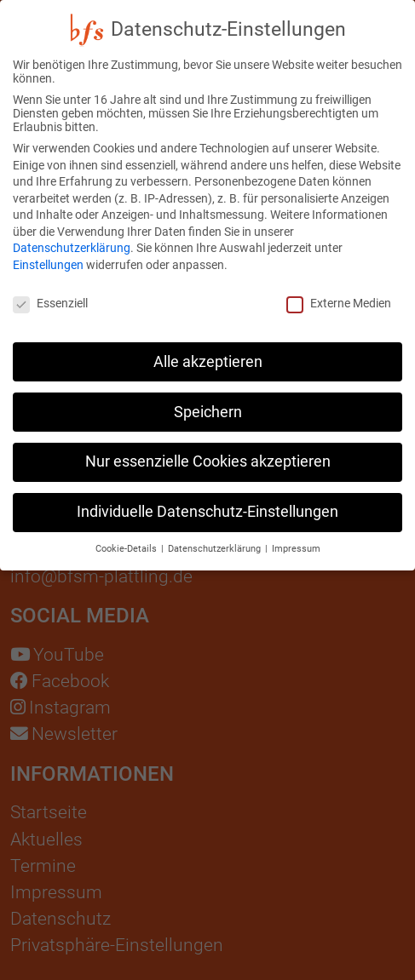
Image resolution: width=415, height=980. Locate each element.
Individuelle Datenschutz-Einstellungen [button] (207, 502)
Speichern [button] (208, 402)
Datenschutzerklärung (72, 238)
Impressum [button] (296, 539)
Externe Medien (339, 294)
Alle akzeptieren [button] (208, 352)
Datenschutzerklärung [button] (216, 539)
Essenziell (50, 294)
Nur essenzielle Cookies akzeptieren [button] (208, 452)
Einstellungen (48, 255)
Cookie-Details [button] (127, 539)
